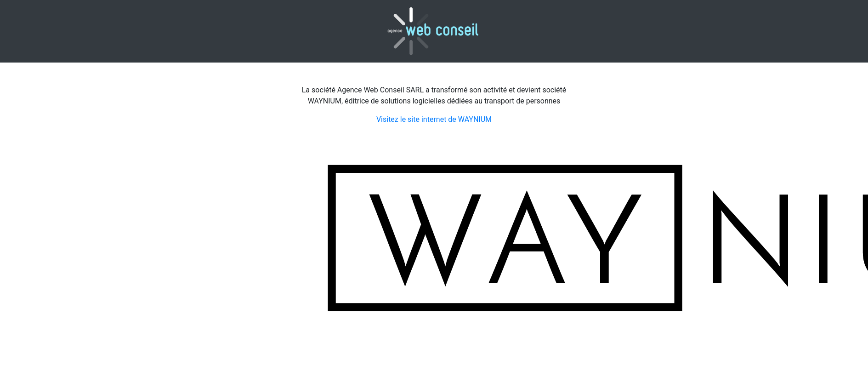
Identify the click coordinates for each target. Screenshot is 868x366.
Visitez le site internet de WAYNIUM (434, 119)
